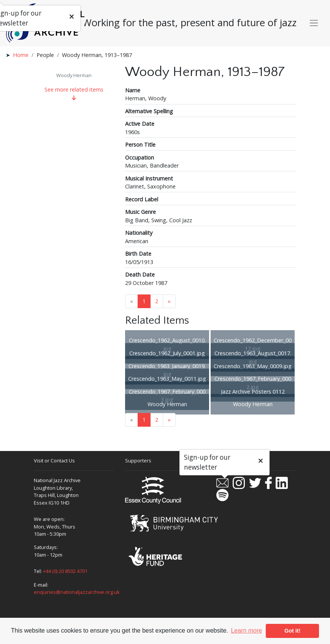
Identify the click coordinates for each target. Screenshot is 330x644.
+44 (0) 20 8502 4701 (65, 571)
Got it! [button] (292, 631)
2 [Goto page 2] (157, 301)
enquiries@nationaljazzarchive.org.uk (77, 592)
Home (21, 55)
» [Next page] (169, 301)
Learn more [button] (246, 631)
